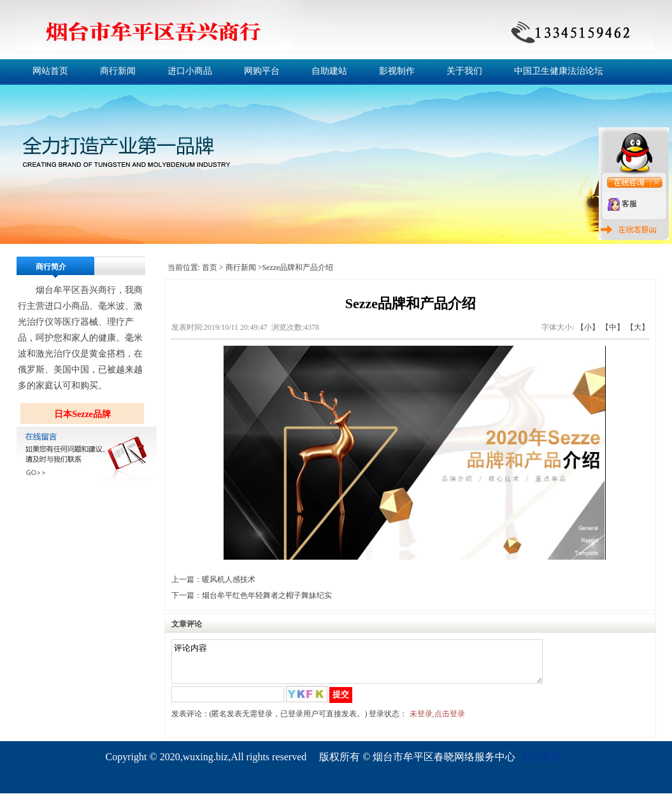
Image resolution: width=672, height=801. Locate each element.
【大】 (638, 327)
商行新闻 (118, 71)
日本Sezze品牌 (82, 414)
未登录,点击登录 (437, 721)
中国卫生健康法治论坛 (559, 71)
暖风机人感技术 (229, 579)
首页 (210, 267)
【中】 (613, 327)
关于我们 (464, 71)
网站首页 (50, 71)
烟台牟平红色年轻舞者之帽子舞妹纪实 (267, 595)
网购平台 (262, 71)
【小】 (588, 327)
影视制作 (397, 71)
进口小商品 (190, 71)
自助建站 (329, 71)
